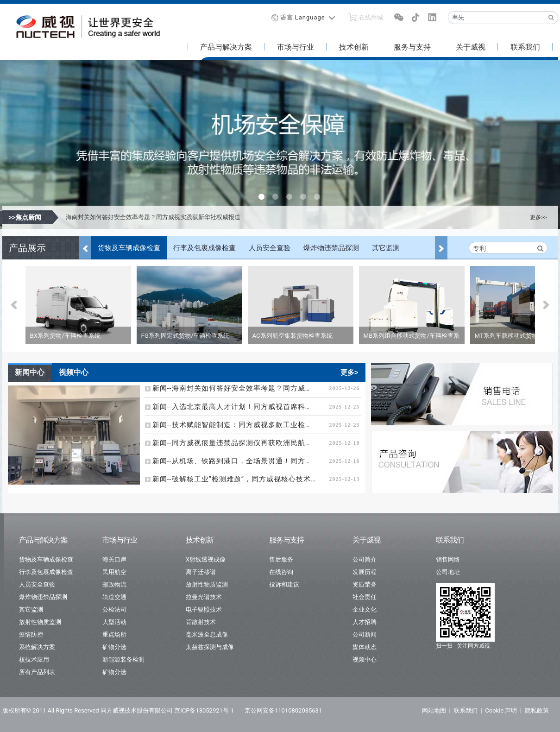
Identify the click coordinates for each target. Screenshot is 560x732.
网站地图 (434, 710)
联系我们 (525, 47)
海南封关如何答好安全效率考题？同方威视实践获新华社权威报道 (153, 217)
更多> (349, 372)
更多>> (538, 217)
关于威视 (471, 47)
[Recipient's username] (497, 18)
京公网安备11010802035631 (283, 710)
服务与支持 (412, 47)
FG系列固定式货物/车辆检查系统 (186, 336)
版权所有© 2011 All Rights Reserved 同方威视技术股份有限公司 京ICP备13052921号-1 (118, 710)
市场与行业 (296, 47)
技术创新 (354, 47)
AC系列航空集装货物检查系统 (293, 336)
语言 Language (303, 17)
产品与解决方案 (226, 47)
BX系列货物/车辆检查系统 (65, 336)
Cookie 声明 (501, 710)
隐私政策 (537, 710)
